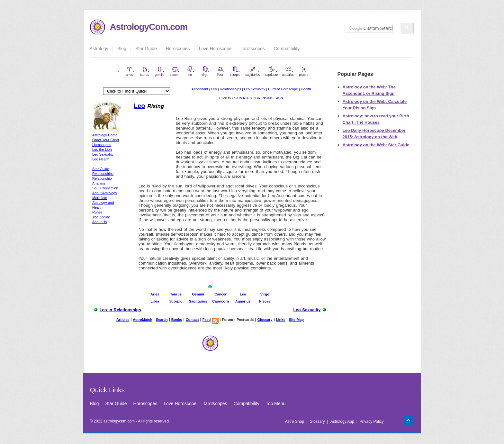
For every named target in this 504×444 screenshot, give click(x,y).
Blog (122, 49)
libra (220, 71)
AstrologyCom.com (149, 27)
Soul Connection (105, 188)
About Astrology (105, 193)
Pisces (265, 301)
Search (162, 320)
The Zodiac (101, 217)
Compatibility (287, 49)
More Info (100, 198)
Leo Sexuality (255, 89)
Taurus (176, 294)
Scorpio (176, 301)
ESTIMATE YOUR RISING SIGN (257, 98)
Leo (214, 89)
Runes (97, 212)
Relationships (230, 89)
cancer (175, 71)
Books (177, 320)
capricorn (271, 71)
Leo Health (101, 159)
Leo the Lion (102, 150)
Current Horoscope (283, 89)
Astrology (99, 49)
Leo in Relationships (120, 310)
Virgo (265, 294)
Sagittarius (198, 301)
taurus (145, 71)
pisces (303, 71)
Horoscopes (178, 49)
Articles (123, 320)
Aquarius (243, 301)
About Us (99, 222)
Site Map (296, 320)
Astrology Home (105, 135)
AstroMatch (143, 320)
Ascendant (200, 89)
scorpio (235, 71)
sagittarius (253, 71)
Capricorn (221, 301)
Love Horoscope (215, 49)
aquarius (288, 71)
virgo (205, 71)
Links (281, 320)
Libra (155, 301)
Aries (155, 294)
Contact (192, 320)
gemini (160, 71)
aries (130, 71)
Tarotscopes (252, 49)
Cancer (221, 294)
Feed (207, 320)
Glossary (265, 320)
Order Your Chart (106, 140)
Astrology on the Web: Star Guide (376, 145)
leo (190, 71)
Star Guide (146, 49)
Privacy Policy (372, 421)
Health (306, 89)
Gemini (198, 294)
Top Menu (276, 403)
